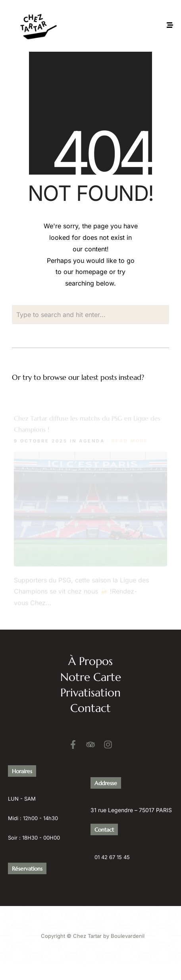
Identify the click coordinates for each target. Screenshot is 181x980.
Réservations (27, 868)
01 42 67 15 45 (112, 856)
